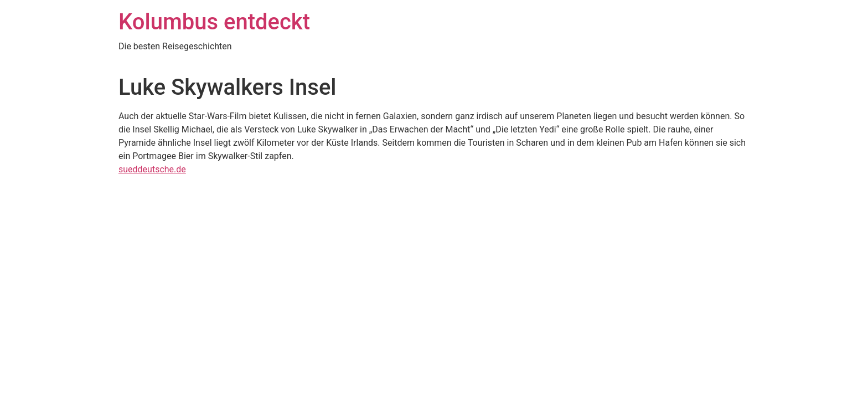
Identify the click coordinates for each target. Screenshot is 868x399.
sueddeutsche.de (152, 169)
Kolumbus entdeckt (214, 22)
